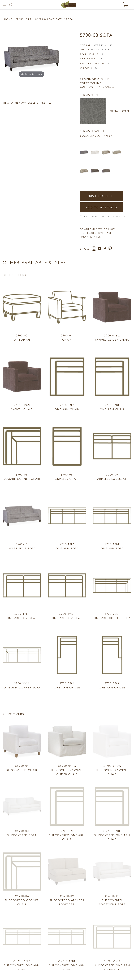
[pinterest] (110, 249)
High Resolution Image (96, 233)
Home (8, 19)
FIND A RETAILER (90, 237)
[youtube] (100, 249)
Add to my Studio (102, 207)
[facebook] (106, 249)
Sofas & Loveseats (49, 19)
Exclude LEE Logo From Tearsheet (105, 216)
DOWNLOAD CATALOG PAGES (98, 229)
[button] (5, 5)
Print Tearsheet (102, 196)
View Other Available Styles (27, 103)
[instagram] (95, 249)
